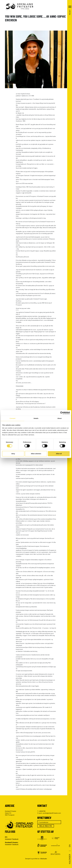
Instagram (8, 839)
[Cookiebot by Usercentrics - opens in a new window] (62, 413)
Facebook (15, 839)
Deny (13, 454)
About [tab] (60, 418)
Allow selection (36, 454)
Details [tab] (36, 418)
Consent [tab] (13, 418)
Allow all (59, 454)
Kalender (70, 859)
